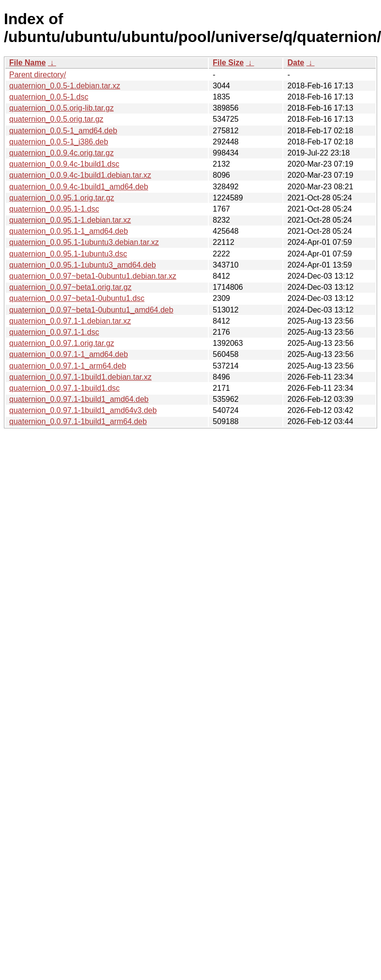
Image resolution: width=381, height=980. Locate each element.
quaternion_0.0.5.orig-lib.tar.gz (61, 108)
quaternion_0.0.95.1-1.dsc (54, 209)
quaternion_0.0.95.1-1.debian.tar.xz (70, 220)
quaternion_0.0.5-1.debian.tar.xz (65, 86)
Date (296, 63)
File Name (28, 63)
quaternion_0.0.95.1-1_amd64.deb (69, 231)
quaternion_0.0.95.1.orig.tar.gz (62, 198)
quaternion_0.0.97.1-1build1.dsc (65, 388)
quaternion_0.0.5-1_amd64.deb (63, 131)
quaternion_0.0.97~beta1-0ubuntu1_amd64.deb (91, 310)
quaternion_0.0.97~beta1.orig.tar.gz (70, 287)
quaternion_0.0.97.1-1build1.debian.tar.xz (80, 377)
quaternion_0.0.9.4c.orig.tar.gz (61, 153)
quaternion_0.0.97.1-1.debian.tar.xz (70, 321)
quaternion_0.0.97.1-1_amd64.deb (69, 354)
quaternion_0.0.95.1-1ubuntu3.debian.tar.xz (84, 242)
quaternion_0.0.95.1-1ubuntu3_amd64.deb (82, 265)
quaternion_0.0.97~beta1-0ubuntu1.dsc (77, 298)
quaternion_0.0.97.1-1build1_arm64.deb (78, 421)
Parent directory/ (37, 75)
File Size (228, 63)
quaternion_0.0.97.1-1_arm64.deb (68, 366)
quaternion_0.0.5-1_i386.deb (59, 142)
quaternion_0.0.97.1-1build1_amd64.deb (79, 399)
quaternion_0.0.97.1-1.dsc (54, 332)
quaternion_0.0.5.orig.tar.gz (56, 119)
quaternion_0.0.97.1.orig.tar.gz (62, 343)
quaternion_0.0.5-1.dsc (49, 97)
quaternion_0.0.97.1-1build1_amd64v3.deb (83, 410)
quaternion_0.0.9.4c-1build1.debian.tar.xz (80, 175)
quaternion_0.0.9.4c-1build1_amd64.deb (79, 187)
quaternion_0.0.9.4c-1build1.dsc (64, 164)
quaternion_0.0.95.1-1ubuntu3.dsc (68, 254)
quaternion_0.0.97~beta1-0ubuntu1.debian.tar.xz (93, 276)
